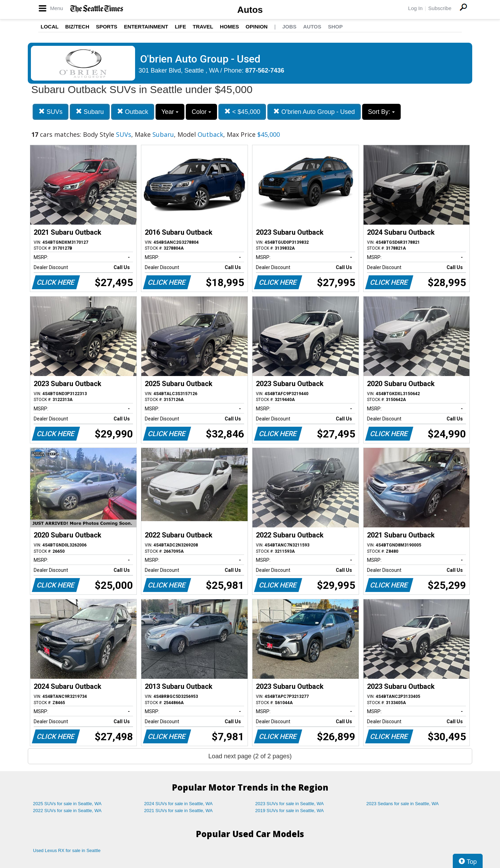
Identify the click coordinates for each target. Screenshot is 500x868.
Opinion (256, 27)
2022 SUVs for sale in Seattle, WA (67, 811)
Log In (415, 8)
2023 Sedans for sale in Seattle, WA (402, 804)
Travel (203, 27)
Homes (229, 27)
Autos (250, 10)
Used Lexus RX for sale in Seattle (67, 850)
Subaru (90, 112)
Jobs (289, 27)
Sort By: (381, 112)
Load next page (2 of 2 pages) (250, 756)
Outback (133, 112)
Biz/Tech (77, 27)
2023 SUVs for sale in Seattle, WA (290, 804)
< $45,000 (242, 112)
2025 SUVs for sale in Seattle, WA (67, 804)
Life (180, 27)
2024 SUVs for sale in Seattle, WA (178, 804)
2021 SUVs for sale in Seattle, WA (178, 811)
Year (170, 112)
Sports (107, 27)
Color (201, 112)
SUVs (51, 112)
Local (50, 27)
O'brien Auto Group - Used (314, 112)
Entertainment (146, 27)
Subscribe (440, 8)
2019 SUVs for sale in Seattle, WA (290, 811)
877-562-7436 (265, 70)
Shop (335, 27)
